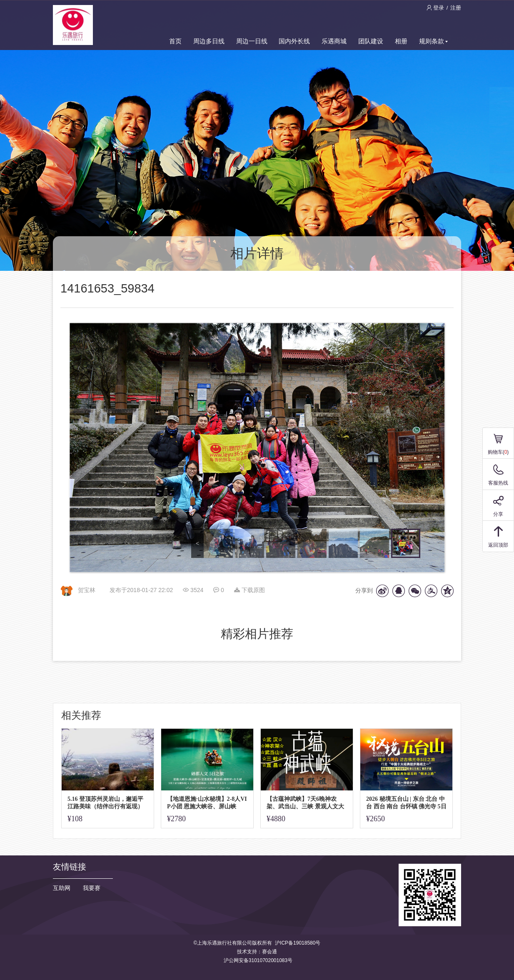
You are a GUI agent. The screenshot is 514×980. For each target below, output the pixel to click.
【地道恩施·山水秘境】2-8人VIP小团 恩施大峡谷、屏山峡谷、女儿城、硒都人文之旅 (207, 803)
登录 (436, 8)
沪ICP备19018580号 (298, 943)
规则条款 (433, 41)
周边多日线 (209, 41)
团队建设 (371, 41)
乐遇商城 (334, 41)
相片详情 (257, 253)
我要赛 (92, 888)
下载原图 (250, 590)
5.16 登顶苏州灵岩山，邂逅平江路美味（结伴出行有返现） (105, 803)
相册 (401, 41)
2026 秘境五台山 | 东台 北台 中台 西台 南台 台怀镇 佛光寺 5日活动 (406, 803)
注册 (456, 8)
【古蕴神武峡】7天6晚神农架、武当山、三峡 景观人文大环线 (305, 803)
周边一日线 (252, 41)
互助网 (62, 888)
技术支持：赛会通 (257, 952)
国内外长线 (294, 41)
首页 (175, 41)
